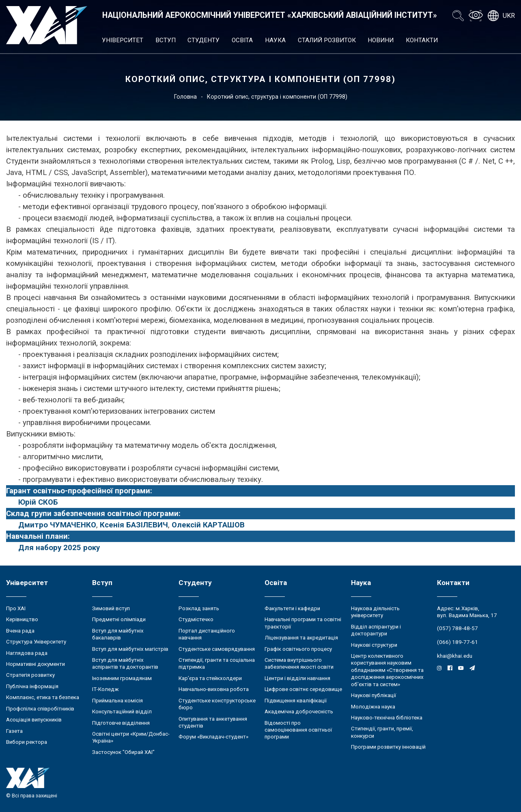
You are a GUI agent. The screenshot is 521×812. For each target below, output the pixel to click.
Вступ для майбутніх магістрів (130, 649)
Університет (123, 40)
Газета (14, 731)
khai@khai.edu (455, 656)
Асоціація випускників (34, 720)
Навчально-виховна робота (214, 689)
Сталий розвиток (327, 40)
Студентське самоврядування (217, 649)
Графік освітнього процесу (298, 649)
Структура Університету (36, 642)
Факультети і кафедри (292, 608)
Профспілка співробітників (40, 709)
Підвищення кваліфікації (296, 701)
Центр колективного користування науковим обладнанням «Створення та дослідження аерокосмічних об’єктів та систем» (387, 670)
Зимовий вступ (111, 608)
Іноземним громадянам (122, 678)
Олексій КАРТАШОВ (208, 525)
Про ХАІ (16, 608)
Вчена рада (20, 631)
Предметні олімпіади (119, 619)
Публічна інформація (32, 686)
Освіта (242, 40)
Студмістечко (196, 619)
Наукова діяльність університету (375, 612)
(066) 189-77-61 (457, 642)
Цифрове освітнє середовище (303, 689)
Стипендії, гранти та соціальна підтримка (217, 663)
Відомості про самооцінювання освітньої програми (298, 730)
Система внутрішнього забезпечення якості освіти (299, 663)
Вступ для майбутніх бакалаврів (118, 634)
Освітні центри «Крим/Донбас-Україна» (131, 737)
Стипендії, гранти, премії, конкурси (382, 732)
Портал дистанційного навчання (207, 634)
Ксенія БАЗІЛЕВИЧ (134, 525)
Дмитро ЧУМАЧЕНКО (57, 525)
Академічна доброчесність (299, 712)
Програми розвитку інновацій (388, 747)
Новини (381, 40)
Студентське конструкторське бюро (217, 704)
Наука (275, 40)
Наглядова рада (27, 653)
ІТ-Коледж (105, 689)
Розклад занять (199, 608)
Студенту (203, 40)
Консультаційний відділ (122, 712)
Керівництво (22, 619)
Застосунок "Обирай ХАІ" (123, 752)
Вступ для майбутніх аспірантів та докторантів (125, 663)
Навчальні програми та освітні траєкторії (303, 623)
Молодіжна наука (373, 707)
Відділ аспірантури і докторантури (376, 630)
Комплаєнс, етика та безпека (43, 697)
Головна (185, 97)
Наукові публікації (374, 695)
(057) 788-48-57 (457, 628)
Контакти (422, 40)
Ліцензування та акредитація (301, 638)
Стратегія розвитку (30, 675)
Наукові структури (374, 645)
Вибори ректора (27, 742)
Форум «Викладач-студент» (213, 737)
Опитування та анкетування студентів (213, 722)
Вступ (166, 40)
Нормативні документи (36, 664)
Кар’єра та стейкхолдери (210, 678)
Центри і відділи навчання (297, 678)
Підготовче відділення (121, 723)
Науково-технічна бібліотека (387, 718)
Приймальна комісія (117, 701)
